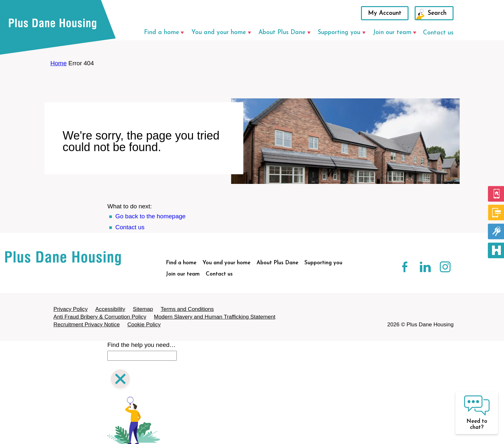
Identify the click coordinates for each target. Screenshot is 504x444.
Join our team (392, 33)
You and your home (219, 33)
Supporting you (339, 33)
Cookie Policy (144, 325)
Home (59, 63)
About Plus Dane (282, 33)
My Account (385, 13)
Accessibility (110, 309)
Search (437, 13)
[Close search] (120, 380)
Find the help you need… (141, 345)
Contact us (438, 33)
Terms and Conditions (187, 309)
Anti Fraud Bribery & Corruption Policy (100, 317)
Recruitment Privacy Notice (86, 325)
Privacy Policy (70, 309)
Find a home (162, 33)
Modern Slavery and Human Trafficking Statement (215, 317)
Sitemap (143, 309)
